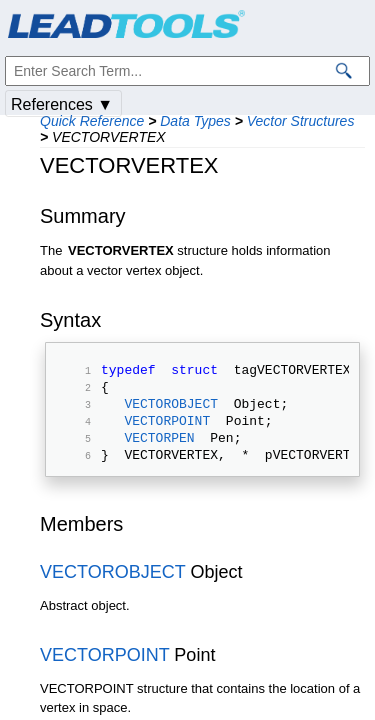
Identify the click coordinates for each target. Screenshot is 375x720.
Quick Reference (92, 121)
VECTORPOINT (167, 432)
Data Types (195, 121)
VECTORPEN (159, 452)
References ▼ (62, 104)
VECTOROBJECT (171, 412)
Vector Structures (301, 121)
